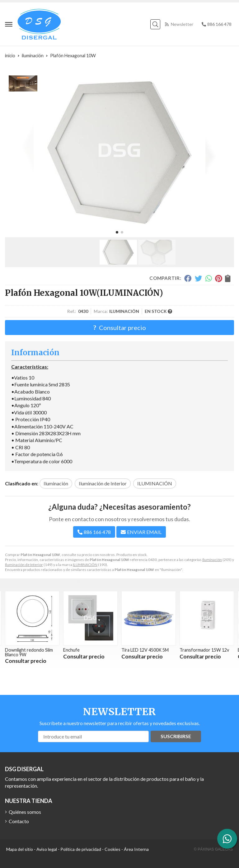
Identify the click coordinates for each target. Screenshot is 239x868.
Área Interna (136, 849)
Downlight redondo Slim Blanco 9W (29, 652)
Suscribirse (176, 736)
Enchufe (71, 650)
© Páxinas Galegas (213, 849)
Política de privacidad (81, 849)
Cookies (112, 849)
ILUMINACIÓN (85, 565)
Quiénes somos (25, 812)
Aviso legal (47, 849)
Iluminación (212, 560)
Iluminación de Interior (24, 565)
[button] (117, 232)
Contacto (19, 821)
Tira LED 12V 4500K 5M (145, 650)
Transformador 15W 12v (204, 650)
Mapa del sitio (20, 849)
